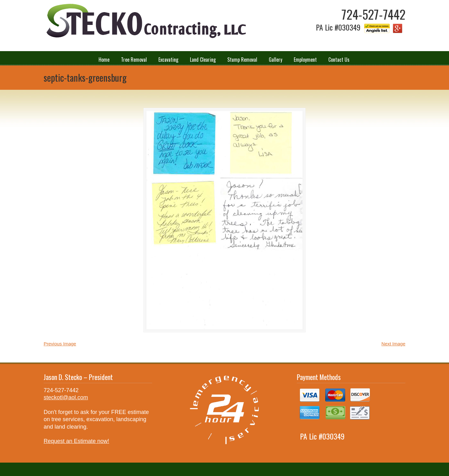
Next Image (393, 344)
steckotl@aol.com (66, 397)
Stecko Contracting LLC (145, 21)
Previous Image (60, 344)
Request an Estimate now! (76, 441)
